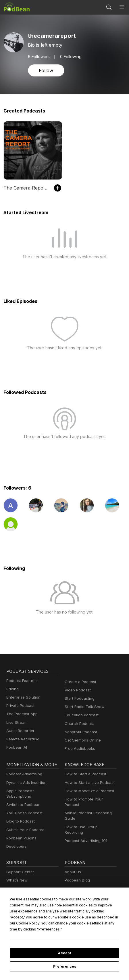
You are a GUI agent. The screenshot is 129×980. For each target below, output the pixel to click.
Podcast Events (20, 892)
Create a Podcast (79, 682)
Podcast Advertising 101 (85, 830)
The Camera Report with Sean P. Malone (26, 188)
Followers (38, 56)
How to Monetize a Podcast (88, 791)
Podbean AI (16, 747)
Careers (71, 883)
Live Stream (16, 722)
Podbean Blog (77, 875)
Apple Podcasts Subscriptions (31, 791)
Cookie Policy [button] (68, 923)
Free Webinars (19, 883)
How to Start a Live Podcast (88, 783)
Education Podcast (80, 715)
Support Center (19, 866)
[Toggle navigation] (122, 7)
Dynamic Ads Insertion (25, 783)
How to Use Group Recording (89, 821)
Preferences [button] (79, 929)
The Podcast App (21, 714)
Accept (64, 953)
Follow (45, 70)
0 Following (69, 56)
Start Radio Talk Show (83, 707)
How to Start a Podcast (84, 774)
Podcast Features (21, 681)
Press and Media (79, 892)
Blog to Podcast (20, 816)
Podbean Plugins (21, 833)
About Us (72, 866)
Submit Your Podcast (24, 824)
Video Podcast (77, 690)
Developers (16, 841)
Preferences (64, 967)
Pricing (12, 689)
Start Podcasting (79, 698)
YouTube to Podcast (23, 808)
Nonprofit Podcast (80, 732)
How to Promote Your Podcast (90, 799)
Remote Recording (22, 739)
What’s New (16, 875)
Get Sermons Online (82, 740)
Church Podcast (78, 724)
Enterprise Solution (22, 697)
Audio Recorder (20, 731)
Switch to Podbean (22, 799)
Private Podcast (20, 706)
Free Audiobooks (79, 749)
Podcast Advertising (23, 774)
